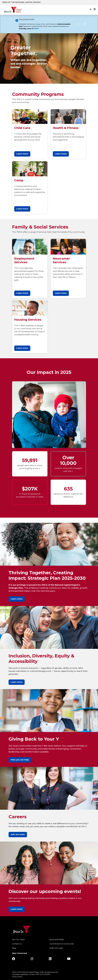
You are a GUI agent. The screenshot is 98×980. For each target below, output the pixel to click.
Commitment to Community (62, 944)
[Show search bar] (91, 10)
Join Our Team (18, 940)
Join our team (18, 834)
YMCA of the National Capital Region (21, 2)
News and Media (57, 940)
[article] (49, 24)
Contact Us (17, 944)
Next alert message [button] (85, 24)
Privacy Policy (17, 977)
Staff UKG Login (56, 948)
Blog (14, 948)
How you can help (20, 760)
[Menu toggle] (95, 9)
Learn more (22, 154)
